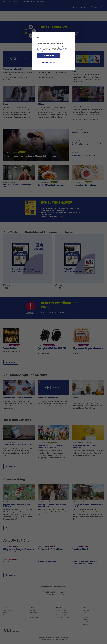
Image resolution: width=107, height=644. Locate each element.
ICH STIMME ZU (49, 56)
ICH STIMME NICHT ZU (49, 63)
